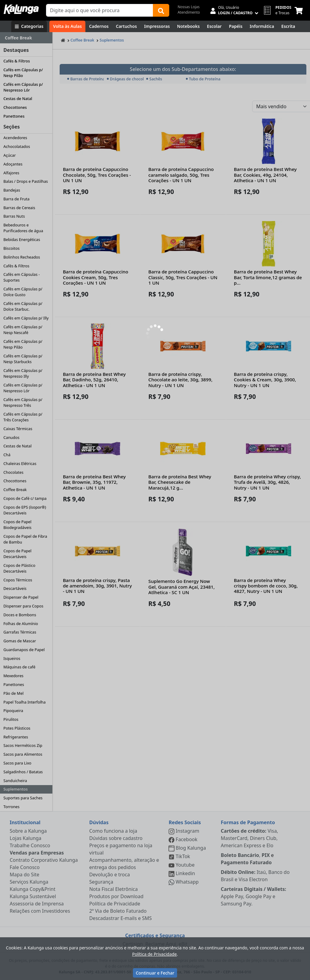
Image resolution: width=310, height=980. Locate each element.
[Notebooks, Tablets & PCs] (188, 26)
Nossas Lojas (189, 7)
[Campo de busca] (100, 10)
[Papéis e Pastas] (236, 26)
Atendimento (189, 12)
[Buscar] (161, 10)
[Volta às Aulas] (67, 26)
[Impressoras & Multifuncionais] (157, 26)
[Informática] (262, 26)
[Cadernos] (99, 26)
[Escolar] (214, 26)
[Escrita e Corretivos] (288, 26)
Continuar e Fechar (155, 973)
